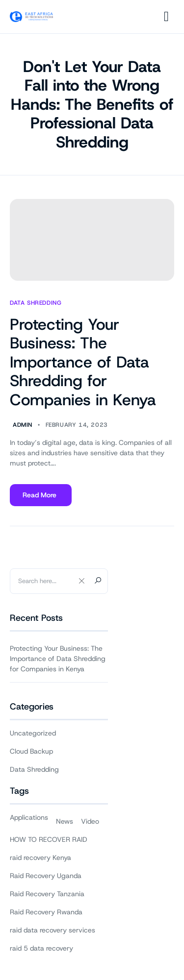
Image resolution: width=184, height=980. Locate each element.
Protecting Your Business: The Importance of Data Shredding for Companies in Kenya (83, 362)
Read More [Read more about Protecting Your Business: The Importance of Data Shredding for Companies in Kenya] (40, 498)
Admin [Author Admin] (23, 425)
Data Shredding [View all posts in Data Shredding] (36, 303)
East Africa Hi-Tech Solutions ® (94, 949)
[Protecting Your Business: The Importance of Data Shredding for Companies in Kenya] (92, 240)
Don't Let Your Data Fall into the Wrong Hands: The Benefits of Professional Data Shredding (92, 104)
